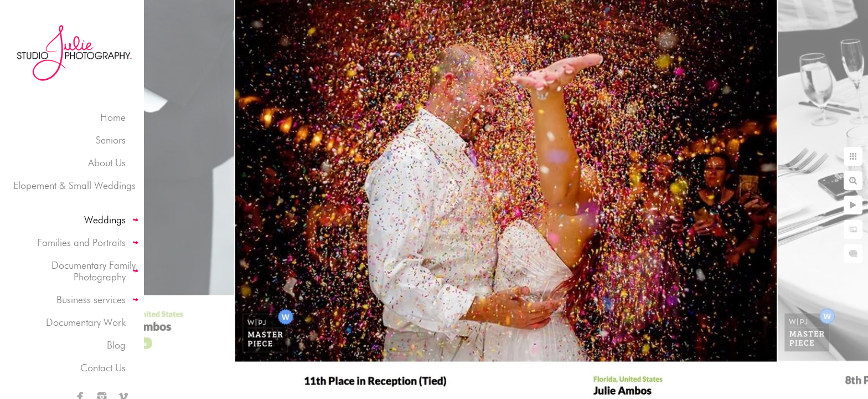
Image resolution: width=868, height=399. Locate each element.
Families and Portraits (81, 242)
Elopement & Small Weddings (74, 185)
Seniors (111, 140)
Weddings (105, 220)
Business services (91, 300)
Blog (116, 345)
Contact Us (103, 368)
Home (113, 117)
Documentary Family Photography (94, 271)
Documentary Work (86, 322)
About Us (107, 163)
